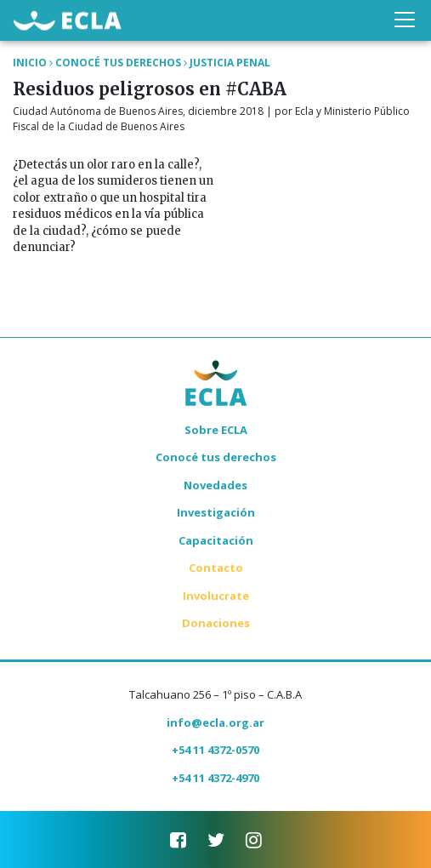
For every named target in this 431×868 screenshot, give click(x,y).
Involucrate (216, 596)
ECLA (67, 20)
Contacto (216, 568)
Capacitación (216, 540)
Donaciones (216, 623)
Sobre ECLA (216, 430)
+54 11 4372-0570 (215, 750)
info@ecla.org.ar (215, 722)
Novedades (215, 485)
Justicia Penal (230, 63)
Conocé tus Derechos (118, 63)
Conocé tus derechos (216, 457)
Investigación (216, 512)
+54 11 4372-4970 (215, 778)
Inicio (30, 63)
